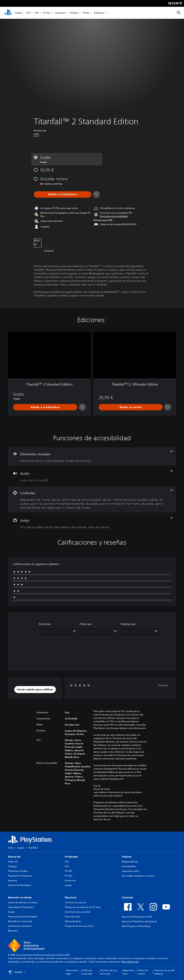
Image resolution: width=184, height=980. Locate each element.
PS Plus (47, 13)
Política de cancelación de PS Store (83, 907)
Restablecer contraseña (20, 921)
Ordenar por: (128, 624)
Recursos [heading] (71, 897)
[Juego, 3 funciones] (92, 523)
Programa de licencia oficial (79, 926)
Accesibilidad (129, 866)
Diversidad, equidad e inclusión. (138, 876)
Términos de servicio (76, 902)
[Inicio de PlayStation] (8, 13)
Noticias (74, 13)
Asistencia (99, 13)
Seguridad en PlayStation (21, 907)
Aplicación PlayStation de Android (139, 921)
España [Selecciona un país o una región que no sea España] (17, 972)
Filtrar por (86, 624)
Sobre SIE (13, 862)
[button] (114, 216)
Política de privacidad (87, 972)
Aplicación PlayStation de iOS (137, 917)
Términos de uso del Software (164, 972)
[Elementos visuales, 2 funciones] (92, 457)
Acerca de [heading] (14, 857)
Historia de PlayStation (20, 885)
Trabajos (12, 866)
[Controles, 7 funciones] (92, 499)
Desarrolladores (73, 921)
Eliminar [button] (163, 685)
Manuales (13, 931)
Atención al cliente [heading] (20, 897)
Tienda (86, 13)
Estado (11, 912)
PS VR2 (68, 871)
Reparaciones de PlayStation (23, 917)
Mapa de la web (128, 972)
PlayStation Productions (20, 876)
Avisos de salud (101, 789)
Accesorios (60, 13)
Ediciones (45, 624)
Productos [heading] (71, 857)
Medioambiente (130, 862)
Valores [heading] (127, 857)
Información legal (72, 972)
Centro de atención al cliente (23, 902)
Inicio (11, 848)
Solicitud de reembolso (20, 926)
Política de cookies (143, 972)
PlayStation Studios (18, 871)
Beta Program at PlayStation (136, 926)
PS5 (28, 13)
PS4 (37, 13)
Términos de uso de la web (108, 972)
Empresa (12, 880)
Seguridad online (131, 871)
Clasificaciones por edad (77, 912)
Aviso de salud (72, 917)
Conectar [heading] (128, 897)
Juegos (18, 13)
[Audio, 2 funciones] (92, 476)
